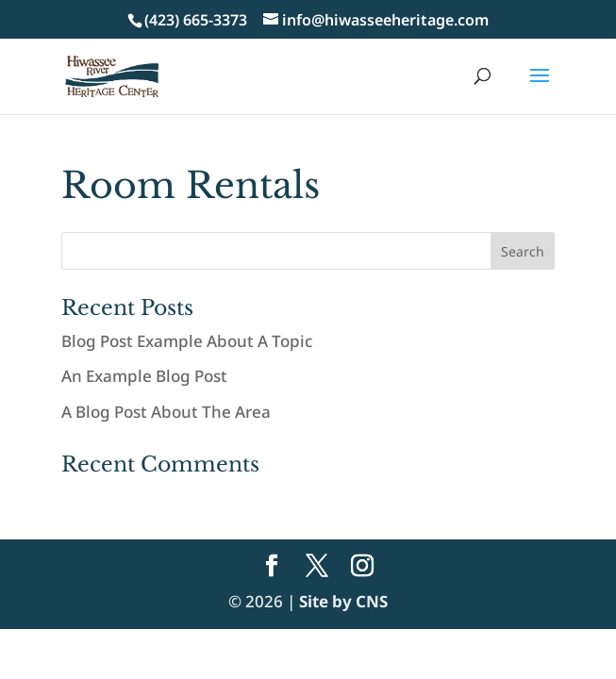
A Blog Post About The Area (166, 412)
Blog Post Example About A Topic (187, 341)
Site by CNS (343, 601)
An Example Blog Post (144, 376)
